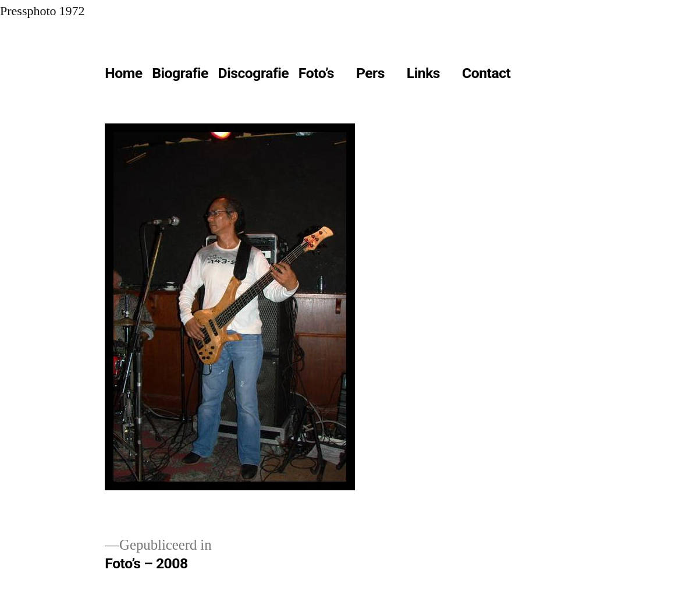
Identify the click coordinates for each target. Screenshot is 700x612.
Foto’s (316, 73)
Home (123, 73)
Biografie (180, 73)
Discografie (254, 73)
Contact (486, 73)
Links (423, 73)
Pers (370, 73)
